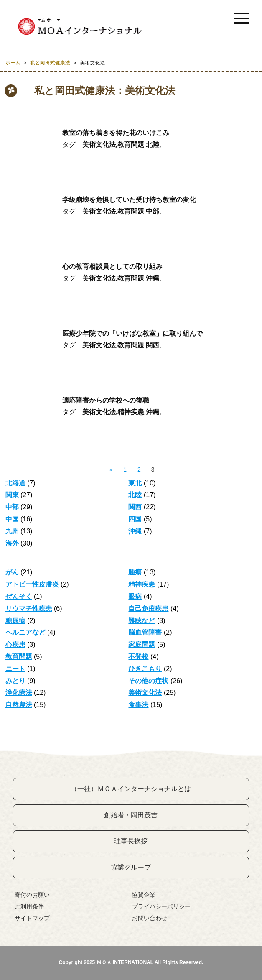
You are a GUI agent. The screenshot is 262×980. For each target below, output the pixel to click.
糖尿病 (15, 621)
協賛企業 (144, 895)
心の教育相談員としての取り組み (112, 267)
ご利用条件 (29, 906)
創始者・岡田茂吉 (131, 815)
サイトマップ (32, 918)
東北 (135, 483)
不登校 (138, 657)
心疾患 (15, 644)
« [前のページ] (111, 470)
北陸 (153, 144)
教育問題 (131, 144)
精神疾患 (131, 412)
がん (12, 572)
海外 (12, 543)
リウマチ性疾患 (29, 609)
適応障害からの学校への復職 (106, 400)
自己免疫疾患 (148, 609)
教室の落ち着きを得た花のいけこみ (116, 133)
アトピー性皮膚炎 (32, 584)
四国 (135, 519)
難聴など (142, 621)
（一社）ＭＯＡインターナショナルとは (131, 789)
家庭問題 (142, 644)
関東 (12, 495)
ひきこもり (145, 669)
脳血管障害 (145, 632)
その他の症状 (148, 681)
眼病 (135, 596)
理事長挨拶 (131, 841)
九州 (12, 531)
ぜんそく (19, 596)
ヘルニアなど (25, 632)
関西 (153, 345)
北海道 (15, 483)
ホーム (13, 63)
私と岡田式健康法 (50, 63)
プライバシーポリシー (161, 906)
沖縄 (153, 278)
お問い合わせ (150, 918)
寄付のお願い (32, 895)
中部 (153, 211)
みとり (15, 681)
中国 (12, 519)
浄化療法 (19, 693)
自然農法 (19, 705)
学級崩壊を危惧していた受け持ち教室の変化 (129, 200)
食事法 (138, 705)
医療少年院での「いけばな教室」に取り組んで (132, 333)
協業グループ (131, 867)
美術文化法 (99, 144)
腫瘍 (135, 572)
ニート (15, 669)
